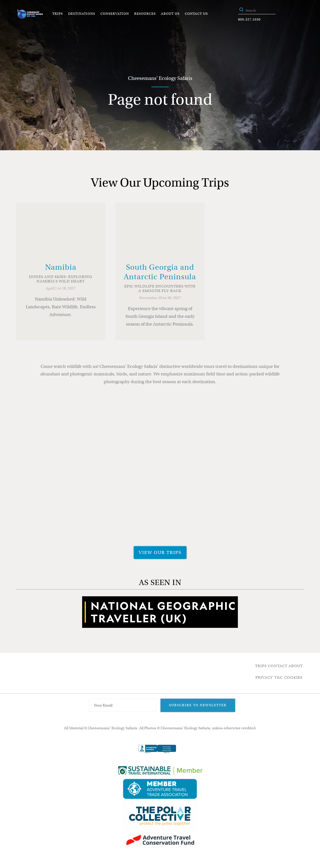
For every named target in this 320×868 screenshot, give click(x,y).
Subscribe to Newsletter (198, 705)
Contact (278, 666)
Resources (145, 14)
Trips (58, 14)
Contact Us (196, 14)
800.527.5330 (249, 19)
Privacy (264, 677)
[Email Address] (123, 705)
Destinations (82, 14)
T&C (279, 677)
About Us (170, 14)
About (296, 666)
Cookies (293, 677)
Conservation (115, 14)
